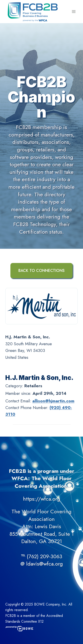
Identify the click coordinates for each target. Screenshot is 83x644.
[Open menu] (74, 11)
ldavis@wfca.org (44, 564)
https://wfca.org (42, 499)
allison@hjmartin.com (53, 401)
